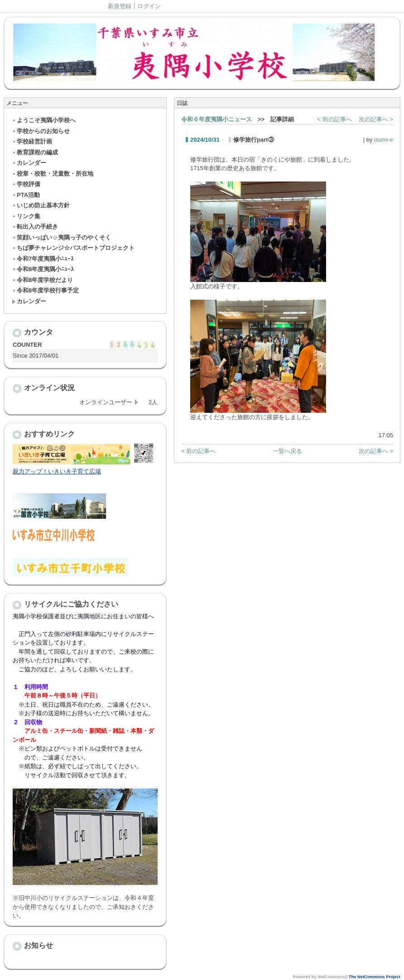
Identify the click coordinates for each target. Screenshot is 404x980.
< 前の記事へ (335, 119)
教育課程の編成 (35, 152)
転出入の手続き (35, 227)
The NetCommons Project (375, 977)
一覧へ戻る (287, 451)
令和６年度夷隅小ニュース (216, 119)
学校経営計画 (32, 141)
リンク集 (26, 216)
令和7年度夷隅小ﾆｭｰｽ (43, 259)
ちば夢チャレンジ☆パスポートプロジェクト (73, 248)
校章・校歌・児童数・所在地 (53, 174)
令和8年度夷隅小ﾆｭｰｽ (43, 269)
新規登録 (120, 6)
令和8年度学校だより (42, 280)
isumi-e (384, 140)
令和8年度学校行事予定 (45, 290)
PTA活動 (26, 195)
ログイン (149, 6)
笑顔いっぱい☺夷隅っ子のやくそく (61, 237)
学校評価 (26, 184)
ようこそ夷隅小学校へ (44, 120)
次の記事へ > (376, 119)
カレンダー (29, 163)
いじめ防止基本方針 (41, 205)
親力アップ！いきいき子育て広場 (57, 471)
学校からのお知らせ (41, 131)
